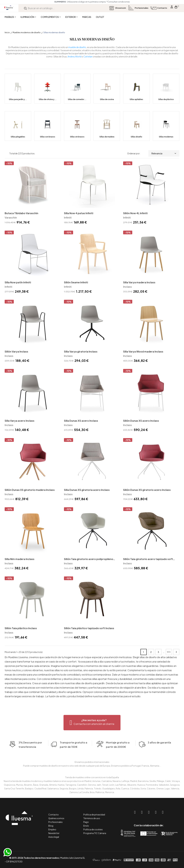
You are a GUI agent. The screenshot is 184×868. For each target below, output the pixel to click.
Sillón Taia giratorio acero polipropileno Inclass (89, 559)
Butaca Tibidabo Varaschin (21, 213)
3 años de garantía (159, 750)
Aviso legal (54, 837)
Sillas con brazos (48, 137)
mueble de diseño (77, 47)
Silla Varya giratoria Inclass (81, 351)
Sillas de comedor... (77, 99)
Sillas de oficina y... (48, 99)
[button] (92, 723)
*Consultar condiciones (118, 2)
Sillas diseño (136, 137)
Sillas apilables (136, 99)
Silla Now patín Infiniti (18, 282)
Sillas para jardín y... (18, 99)
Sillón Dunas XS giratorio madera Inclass (30, 490)
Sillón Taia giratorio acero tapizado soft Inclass (148, 559)
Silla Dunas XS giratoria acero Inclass (87, 490)
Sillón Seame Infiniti (76, 282)
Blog (51, 826)
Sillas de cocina (107, 99)
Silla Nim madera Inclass (20, 559)
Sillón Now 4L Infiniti (135, 213)
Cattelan (88, 56)
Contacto (54, 814)
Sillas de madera (107, 137)
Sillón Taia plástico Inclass (21, 628)
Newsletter (54, 833)
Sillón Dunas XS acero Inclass (141, 421)
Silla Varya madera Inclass (139, 282)
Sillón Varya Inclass (16, 351)
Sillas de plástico (166, 99)
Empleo (52, 829)
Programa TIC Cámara (95, 833)
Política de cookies (93, 829)
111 (169, 652)
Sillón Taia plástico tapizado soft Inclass (89, 628)
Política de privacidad (94, 814)
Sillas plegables (18, 137)
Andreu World (74, 56)
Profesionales (55, 822)
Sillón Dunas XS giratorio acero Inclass (147, 490)
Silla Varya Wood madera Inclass (143, 351)
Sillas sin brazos (77, 137)
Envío (86, 826)
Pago (86, 822)
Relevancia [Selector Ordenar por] (164, 153)
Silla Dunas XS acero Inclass (81, 421)
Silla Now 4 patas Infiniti (79, 213)
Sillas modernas (166, 137)
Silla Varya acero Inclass (20, 421)
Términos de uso (92, 818)
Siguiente (176, 652)
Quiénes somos (56, 818)
